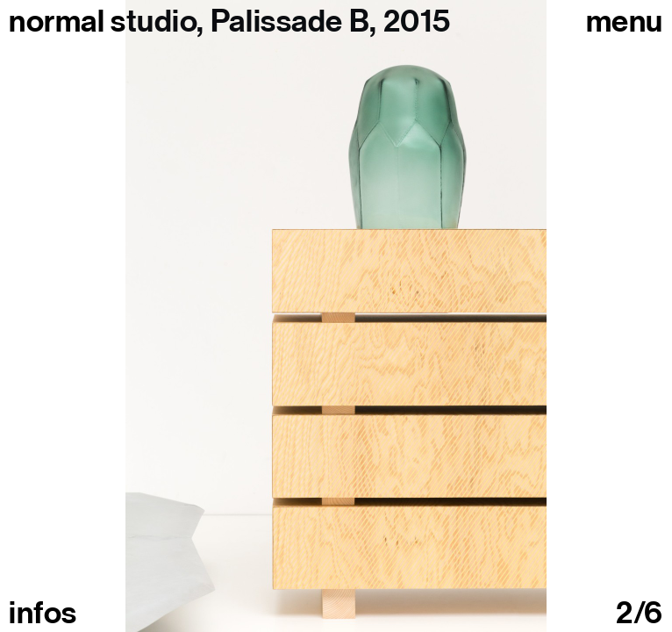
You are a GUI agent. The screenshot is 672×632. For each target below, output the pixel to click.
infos (43, 613)
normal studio (103, 21)
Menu (625, 21)
